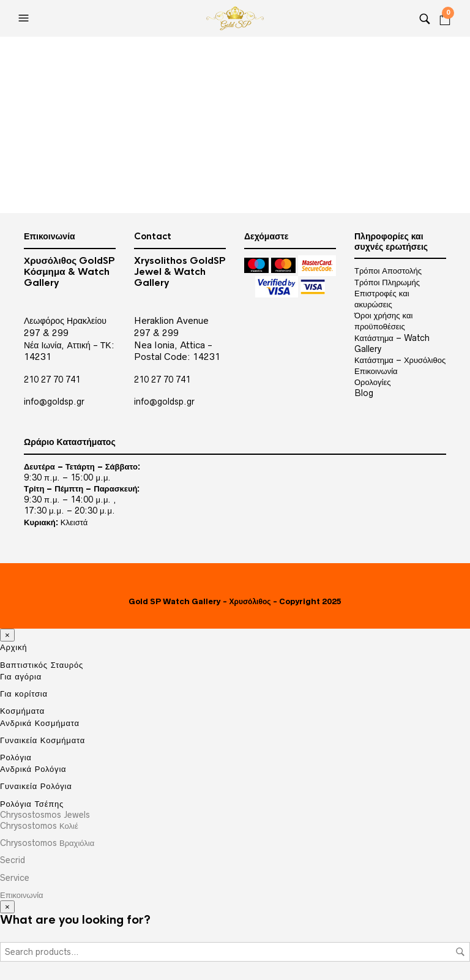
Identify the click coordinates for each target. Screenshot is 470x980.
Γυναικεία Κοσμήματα (43, 740)
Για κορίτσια (24, 694)
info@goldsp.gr (54, 402)
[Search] (425, 18)
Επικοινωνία (376, 371)
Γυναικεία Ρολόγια (36, 786)
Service (15, 878)
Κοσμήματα (22, 711)
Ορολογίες (372, 382)
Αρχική (13, 647)
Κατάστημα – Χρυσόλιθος (400, 360)
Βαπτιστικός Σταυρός (42, 665)
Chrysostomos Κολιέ (39, 826)
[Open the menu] (25, 18)
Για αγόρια (21, 676)
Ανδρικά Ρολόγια (33, 769)
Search (460, 952)
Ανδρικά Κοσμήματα (40, 723)
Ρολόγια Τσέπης (32, 804)
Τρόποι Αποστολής (388, 271)
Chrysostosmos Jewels (45, 815)
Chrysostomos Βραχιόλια (47, 843)
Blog (364, 393)
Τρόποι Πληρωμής (387, 282)
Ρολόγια (16, 757)
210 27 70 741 (52, 380)
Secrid (13, 860)
